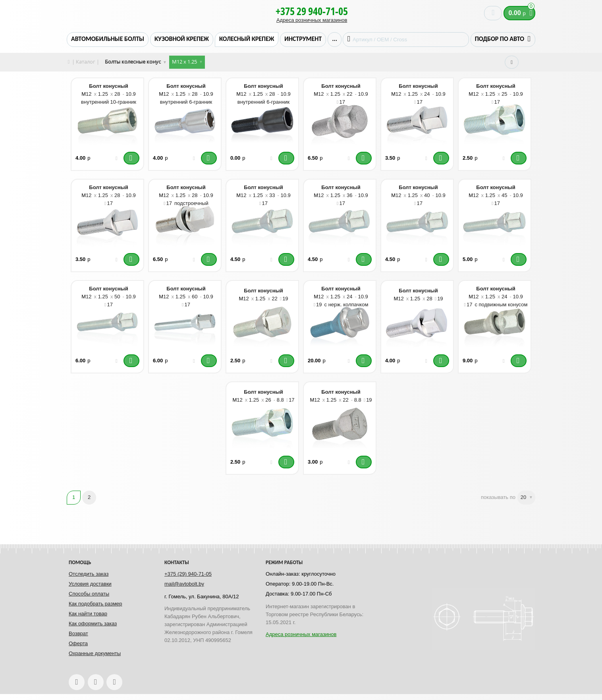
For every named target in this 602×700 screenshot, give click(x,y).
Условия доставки (90, 584)
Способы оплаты (89, 594)
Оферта (78, 643)
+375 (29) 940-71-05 (188, 574)
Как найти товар (88, 614)
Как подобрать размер (96, 604)
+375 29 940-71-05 (312, 11)
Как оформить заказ (93, 624)
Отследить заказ (89, 574)
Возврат (78, 633)
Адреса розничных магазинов (312, 20)
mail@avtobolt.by (184, 584)
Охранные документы (95, 653)
